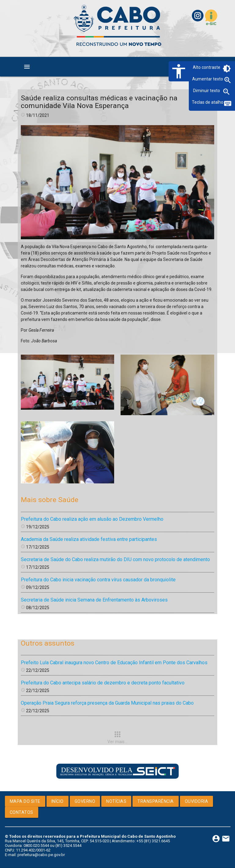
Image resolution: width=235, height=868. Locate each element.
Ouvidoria (197, 801)
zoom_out (226, 92)
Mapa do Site (25, 801)
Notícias (116, 801)
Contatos (22, 812)
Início (58, 801)
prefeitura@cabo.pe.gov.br (41, 855)
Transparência (156, 801)
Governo (85, 801)
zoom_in (228, 80)
